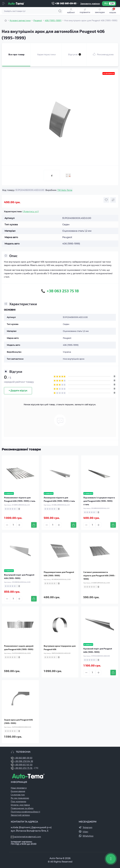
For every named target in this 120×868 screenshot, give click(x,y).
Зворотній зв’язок (20, 815)
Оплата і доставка (20, 805)
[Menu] (4, 4)
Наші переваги (19, 788)
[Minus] (7, 525)
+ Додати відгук (18, 391)
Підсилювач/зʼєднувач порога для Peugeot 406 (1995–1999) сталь (99, 501)
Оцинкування (18, 791)
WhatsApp (88, 836)
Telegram (87, 827)
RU (106, 4)
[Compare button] (113, 200)
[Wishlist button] (106, 200)
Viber (85, 832)
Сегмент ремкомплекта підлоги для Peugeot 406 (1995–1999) (99, 575)
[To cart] (34, 525)
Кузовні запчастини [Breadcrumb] (20, 20)
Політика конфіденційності (25, 812)
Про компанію (18, 801)
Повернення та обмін (22, 808)
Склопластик (18, 795)
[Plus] (19, 525)
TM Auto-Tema (65, 190)
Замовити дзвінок (90, 3)
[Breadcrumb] (6, 20)
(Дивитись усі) (31, 211)
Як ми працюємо (20, 798)
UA (112, 4)
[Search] (60, 11)
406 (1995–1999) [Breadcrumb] (53, 20)
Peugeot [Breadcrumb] (38, 20)
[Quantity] (13, 525)
